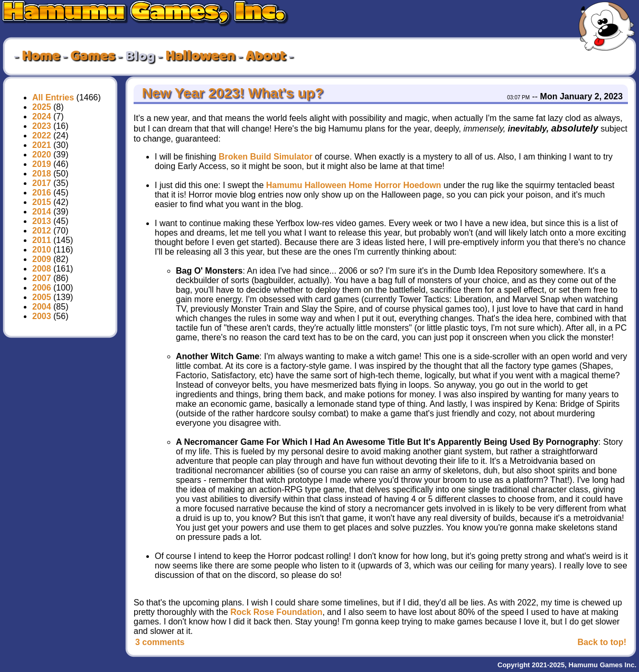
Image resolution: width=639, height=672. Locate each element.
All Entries (53, 97)
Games (92, 57)
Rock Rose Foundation (276, 612)
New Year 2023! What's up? (231, 93)
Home (41, 57)
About (266, 57)
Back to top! (602, 642)
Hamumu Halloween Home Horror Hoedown (354, 185)
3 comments (160, 642)
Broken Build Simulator (266, 157)
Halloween (200, 57)
